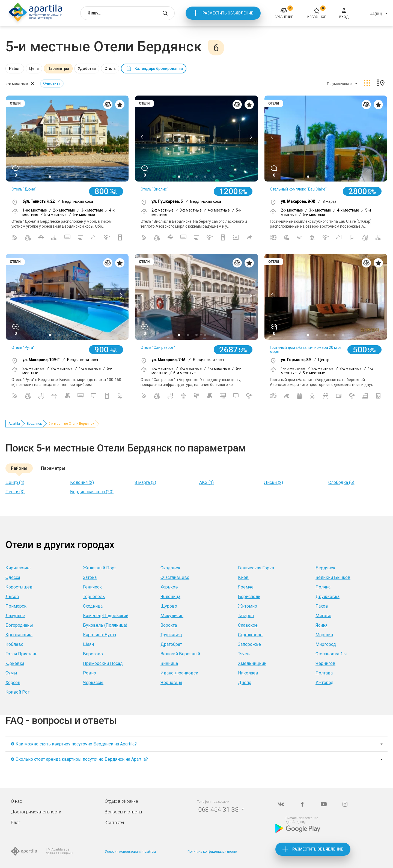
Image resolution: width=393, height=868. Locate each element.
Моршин (324, 635)
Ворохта (169, 625)
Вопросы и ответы (123, 812)
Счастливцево (175, 577)
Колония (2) (82, 482)
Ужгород (324, 683)
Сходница (93, 606)
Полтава (324, 673)
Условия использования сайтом (130, 852)
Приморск (16, 606)
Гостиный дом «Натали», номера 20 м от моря (306, 350)
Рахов (322, 606)
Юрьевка (15, 663)
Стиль (110, 69)
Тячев (244, 654)
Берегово (93, 654)
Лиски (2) (273, 482)
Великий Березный (180, 654)
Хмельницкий (252, 663)
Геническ (92, 587)
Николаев (248, 673)
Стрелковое (250, 635)
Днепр (245, 683)
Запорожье (249, 644)
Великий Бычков (333, 577)
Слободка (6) (341, 482)
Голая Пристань (21, 654)
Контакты (114, 823)
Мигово (323, 616)
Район (15, 69)
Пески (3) (15, 492)
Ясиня (321, 625)
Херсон (13, 683)
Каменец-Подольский (106, 616)
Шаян (88, 644)
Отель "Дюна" (24, 189)
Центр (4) (15, 482)
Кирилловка (18, 568)
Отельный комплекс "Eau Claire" (298, 189)
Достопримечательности (36, 812)
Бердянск (34, 424)
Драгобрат (171, 644)
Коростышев (19, 587)
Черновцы (171, 683)
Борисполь (249, 597)
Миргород (326, 644)
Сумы (11, 673)
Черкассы (93, 683)
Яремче (246, 587)
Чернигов (325, 663)
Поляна (323, 587)
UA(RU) (376, 14)
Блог (16, 823)
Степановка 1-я (331, 654)
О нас (17, 801)
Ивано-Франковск (179, 673)
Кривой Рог (17, 692)
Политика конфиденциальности (212, 852)
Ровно (90, 673)
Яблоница (170, 597)
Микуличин (172, 616)
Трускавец (171, 635)
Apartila (14, 424)
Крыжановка (19, 635)
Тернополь (94, 597)
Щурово (169, 606)
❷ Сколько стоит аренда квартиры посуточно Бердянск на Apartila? (79, 759)
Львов (12, 597)
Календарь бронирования (159, 69)
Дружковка (327, 597)
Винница (169, 663)
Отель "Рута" (23, 347)
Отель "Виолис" (154, 189)
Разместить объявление (228, 13)
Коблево (14, 644)
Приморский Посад (103, 663)
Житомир (248, 606)
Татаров (246, 616)
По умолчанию (339, 84)
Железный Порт (99, 568)
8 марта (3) (145, 482)
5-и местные (17, 84)
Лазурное (15, 616)
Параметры (58, 69)
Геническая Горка (256, 568)
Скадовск (170, 568)
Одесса (13, 577)
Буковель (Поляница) (105, 625)
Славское (248, 625)
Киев (243, 577)
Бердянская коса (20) (92, 492)
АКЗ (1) (206, 482)
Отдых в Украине (121, 801)
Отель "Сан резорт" (158, 347)
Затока (90, 577)
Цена (34, 69)
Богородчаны (19, 625)
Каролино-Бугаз (99, 635)
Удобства (87, 69)
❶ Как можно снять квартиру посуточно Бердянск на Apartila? (74, 744)
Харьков (169, 587)
